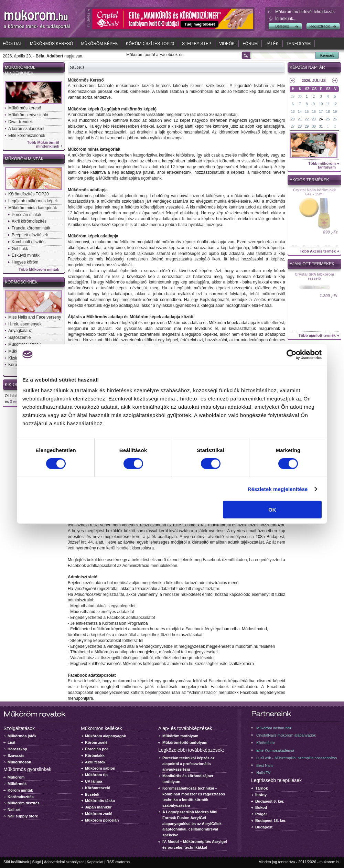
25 (328, 119)
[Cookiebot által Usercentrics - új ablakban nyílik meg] (292, 354)
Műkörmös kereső (51, 44)
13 (293, 112)
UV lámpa (94, 781)
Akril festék (95, 762)
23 (314, 119)
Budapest (264, 827)
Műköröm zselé (99, 814)
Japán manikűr (98, 807)
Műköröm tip (96, 775)
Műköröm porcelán (102, 820)
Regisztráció (320, 26)
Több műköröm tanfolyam (322, 165)
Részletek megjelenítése (278, 489)
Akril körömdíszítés (29, 221)
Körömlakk (95, 756)
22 (307, 119)
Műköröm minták (24, 159)
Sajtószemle (19, 337)
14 (300, 112)
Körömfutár (266, 743)
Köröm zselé (96, 742)
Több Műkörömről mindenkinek (43, 144)
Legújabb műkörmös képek (33, 201)
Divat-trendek (20, 122)
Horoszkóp (17, 749)
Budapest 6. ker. (270, 801)
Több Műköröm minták (39, 270)
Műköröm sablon (100, 768)
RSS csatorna (118, 862)
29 (293, 97)
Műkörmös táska (100, 801)
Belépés (282, 26)
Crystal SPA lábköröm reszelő (314, 276)
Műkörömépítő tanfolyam (185, 742)
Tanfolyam (299, 44)
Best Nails (265, 765)
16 (314, 112)
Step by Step (197, 44)
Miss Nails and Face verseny (35, 317)
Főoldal (12, 44)
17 (321, 112)
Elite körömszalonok (27, 136)
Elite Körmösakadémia (275, 750)
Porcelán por (96, 749)
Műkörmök (17, 784)
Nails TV (263, 773)
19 (335, 112)
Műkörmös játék (22, 736)
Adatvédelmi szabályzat (64, 862)
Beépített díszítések (30, 235)
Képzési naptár (307, 67)
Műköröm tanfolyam (180, 736)
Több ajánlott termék (317, 336)
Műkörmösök (19, 762)
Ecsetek (92, 794)
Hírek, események (25, 324)
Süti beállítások (16, 862)
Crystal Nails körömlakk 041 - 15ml (315, 192)
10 (321, 104)
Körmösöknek (21, 282)
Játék (272, 44)
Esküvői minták (26, 255)
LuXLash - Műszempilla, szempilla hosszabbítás (297, 758)
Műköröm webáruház (274, 728)
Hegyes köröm (25, 262)
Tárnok (262, 788)
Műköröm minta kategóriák (33, 208)
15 (307, 112)
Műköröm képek (99, 44)
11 (328, 104)
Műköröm (16, 777)
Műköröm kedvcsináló (28, 115)
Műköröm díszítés (24, 803)
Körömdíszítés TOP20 (150, 44)
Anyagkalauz (20, 331)
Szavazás (16, 756)
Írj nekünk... (286, 19)
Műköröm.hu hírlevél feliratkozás (305, 12)
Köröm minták (20, 790)
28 (300, 126)
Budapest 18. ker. (271, 821)
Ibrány (261, 795)
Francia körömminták (31, 228)
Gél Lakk (20, 249)
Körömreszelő (98, 788)
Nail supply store (23, 816)
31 (321, 126)
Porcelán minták (26, 215)
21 (300, 119)
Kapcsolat (95, 862)
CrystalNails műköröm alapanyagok (286, 735)
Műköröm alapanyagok (105, 736)
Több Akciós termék (318, 251)
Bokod (261, 807)
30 (300, 97)
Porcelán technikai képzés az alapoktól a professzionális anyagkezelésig (189, 764)
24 (321, 119)
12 (335, 104)
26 (335, 119)
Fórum (250, 44)
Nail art (14, 810)
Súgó (37, 862)
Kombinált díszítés (29, 242)
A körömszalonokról (26, 129)
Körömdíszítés (21, 797)
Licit (12, 742)
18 (328, 112)
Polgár (261, 814)
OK (272, 510)
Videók (227, 44)
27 (293, 126)
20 (293, 119)
